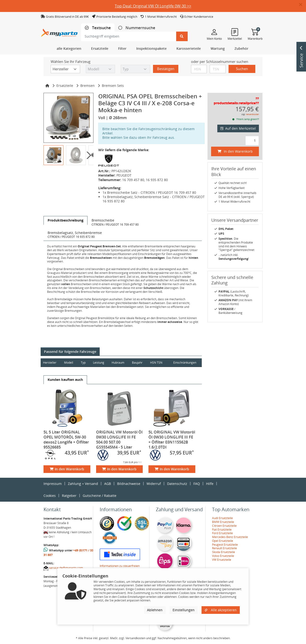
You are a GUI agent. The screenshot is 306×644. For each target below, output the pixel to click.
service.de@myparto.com (66, 568)
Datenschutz (177, 484)
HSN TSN (157, 363)
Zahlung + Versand (83, 484)
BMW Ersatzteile (223, 522)
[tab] (98, 28)
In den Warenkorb (67, 469)
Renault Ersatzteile (224, 548)
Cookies (50, 496)
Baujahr (138, 363)
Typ (83, 363)
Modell (69, 363)
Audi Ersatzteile (222, 518)
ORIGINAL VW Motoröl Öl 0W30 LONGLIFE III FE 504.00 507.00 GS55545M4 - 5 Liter (119, 440)
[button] (303, 5)
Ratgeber (69, 496)
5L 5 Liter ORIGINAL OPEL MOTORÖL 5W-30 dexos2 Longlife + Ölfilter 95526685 (66, 440)
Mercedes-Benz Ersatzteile (230, 537)
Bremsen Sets (113, 86)
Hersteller (50, 363)
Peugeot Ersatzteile (225, 545)
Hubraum (119, 363)
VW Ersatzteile (222, 560)
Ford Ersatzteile (222, 533)
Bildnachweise (129, 484)
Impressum (53, 484)
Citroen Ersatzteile (224, 526)
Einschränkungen (185, 363)
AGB (108, 484)
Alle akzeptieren (221, 610)
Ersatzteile (65, 86)
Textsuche (101, 28)
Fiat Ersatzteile (222, 530)
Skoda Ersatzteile (224, 552)
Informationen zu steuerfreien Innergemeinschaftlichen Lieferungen (125, 568)
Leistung (99, 363)
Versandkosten (252, 114)
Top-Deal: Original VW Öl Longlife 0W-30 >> (153, 6)
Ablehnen (155, 610)
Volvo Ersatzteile (223, 556)
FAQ (197, 484)
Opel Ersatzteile (223, 541)
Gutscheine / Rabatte (100, 496)
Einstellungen (184, 610)
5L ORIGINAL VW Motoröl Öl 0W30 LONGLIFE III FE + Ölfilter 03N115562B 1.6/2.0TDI (172, 440)
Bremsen (87, 86)
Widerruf (154, 484)
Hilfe (210, 484)
